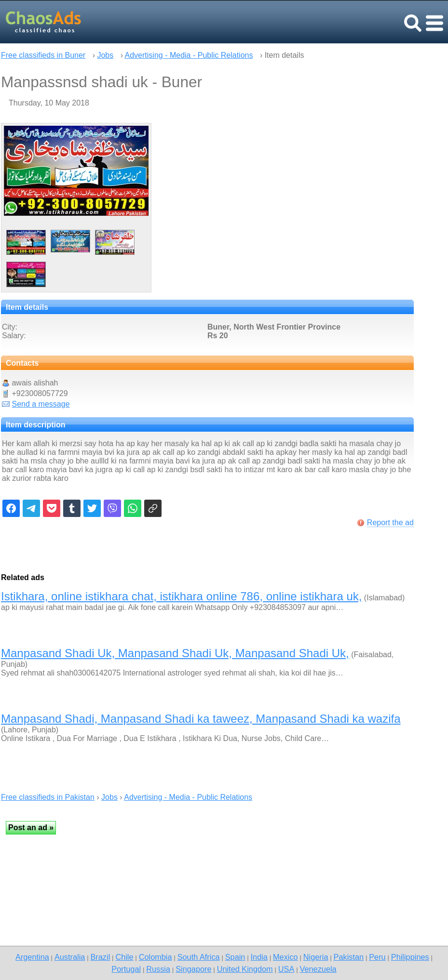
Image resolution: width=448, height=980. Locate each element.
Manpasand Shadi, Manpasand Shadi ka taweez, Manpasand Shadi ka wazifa (201, 719)
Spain (235, 957)
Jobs (105, 55)
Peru (377, 957)
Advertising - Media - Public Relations (189, 55)
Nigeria (316, 957)
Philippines (410, 957)
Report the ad (390, 523)
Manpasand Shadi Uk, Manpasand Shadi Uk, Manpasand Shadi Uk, (175, 653)
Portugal (126, 969)
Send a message (41, 404)
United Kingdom (245, 969)
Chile (124, 957)
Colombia (156, 957)
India (259, 957)
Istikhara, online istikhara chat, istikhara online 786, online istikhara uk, (181, 596)
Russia (158, 969)
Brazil (100, 957)
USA (286, 969)
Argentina (32, 957)
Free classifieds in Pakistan (48, 797)
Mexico (285, 957)
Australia (70, 957)
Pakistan (349, 957)
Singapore (193, 969)
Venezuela (318, 969)
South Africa (199, 957)
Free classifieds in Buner (43, 55)
